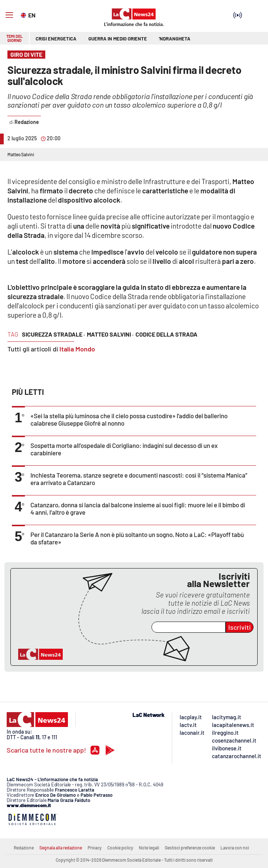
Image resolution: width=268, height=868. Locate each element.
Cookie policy (120, 848)
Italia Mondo (77, 349)
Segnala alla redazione (61, 848)
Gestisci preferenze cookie (190, 848)
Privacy (95, 848)
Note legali (149, 848)
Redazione (24, 848)
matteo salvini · (110, 334)
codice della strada (166, 334)
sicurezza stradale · (53, 334)
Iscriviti (240, 627)
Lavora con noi (235, 848)
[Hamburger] (9, 15)
